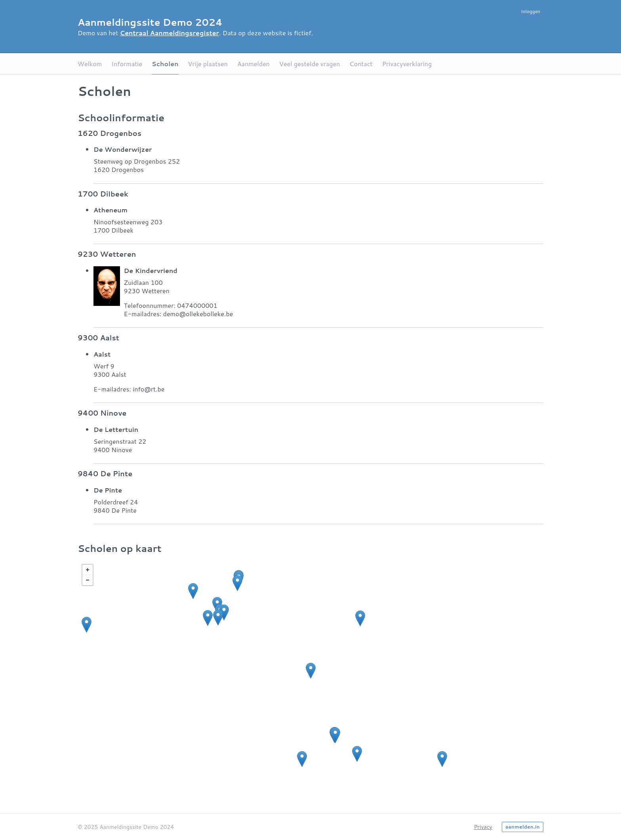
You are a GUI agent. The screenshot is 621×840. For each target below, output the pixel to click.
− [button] (88, 580)
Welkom (90, 64)
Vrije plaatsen (208, 64)
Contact (361, 64)
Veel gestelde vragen (310, 64)
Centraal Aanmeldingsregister (170, 33)
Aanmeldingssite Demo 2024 (150, 22)
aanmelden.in (523, 827)
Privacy (483, 827)
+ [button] (88, 570)
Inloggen (531, 11)
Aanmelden (253, 64)
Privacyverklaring (407, 64)
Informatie (127, 64)
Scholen (165, 64)
